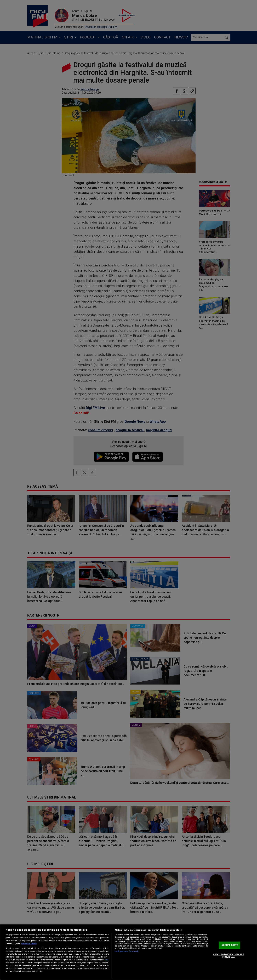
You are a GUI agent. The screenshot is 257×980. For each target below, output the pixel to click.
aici (107, 960)
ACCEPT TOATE (230, 945)
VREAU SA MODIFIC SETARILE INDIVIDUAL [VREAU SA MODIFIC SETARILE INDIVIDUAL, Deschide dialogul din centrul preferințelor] (229, 956)
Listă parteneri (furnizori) (127, 951)
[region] (128, 952)
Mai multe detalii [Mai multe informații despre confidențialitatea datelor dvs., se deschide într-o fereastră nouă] (29, 944)
